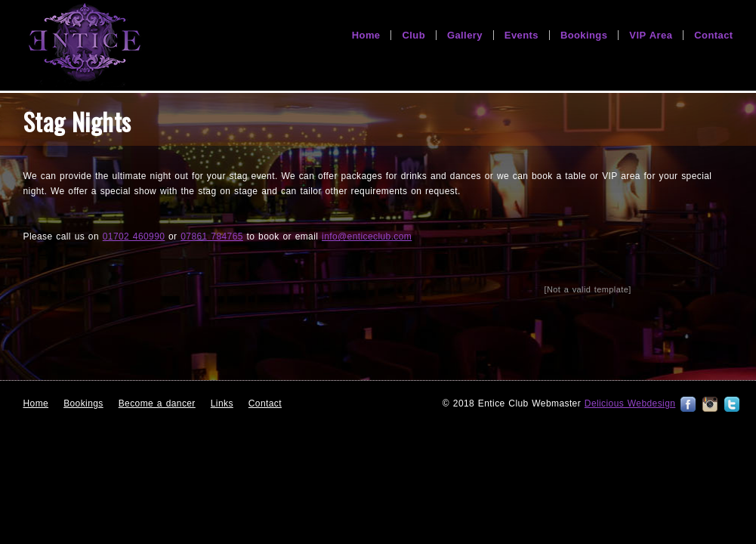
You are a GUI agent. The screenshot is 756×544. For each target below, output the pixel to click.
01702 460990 (134, 236)
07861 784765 (212, 236)
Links (222, 403)
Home (36, 403)
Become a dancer (157, 403)
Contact (265, 403)
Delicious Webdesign (630, 403)
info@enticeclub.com (367, 236)
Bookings (83, 403)
